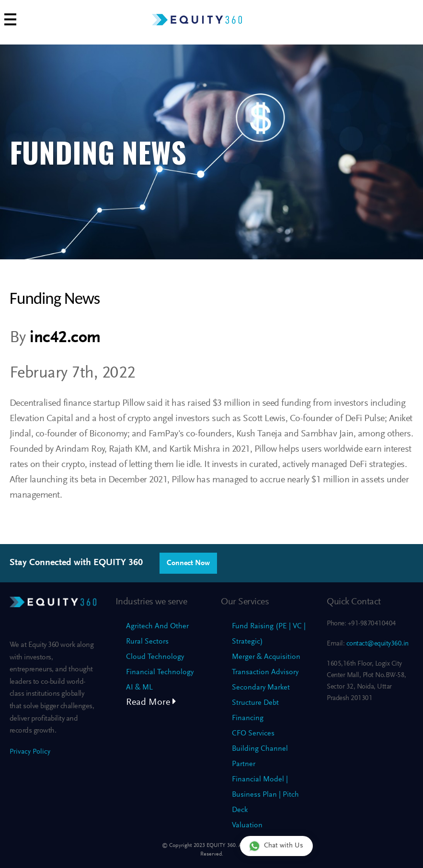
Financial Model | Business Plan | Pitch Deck (265, 795)
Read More (151, 702)
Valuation (247, 825)
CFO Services (253, 734)
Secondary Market (261, 688)
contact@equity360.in (377, 644)
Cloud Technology (155, 657)
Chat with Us (276, 846)
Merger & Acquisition (266, 657)
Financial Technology (160, 672)
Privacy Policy (30, 752)
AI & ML (139, 688)
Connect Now (188, 563)
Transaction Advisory (265, 672)
